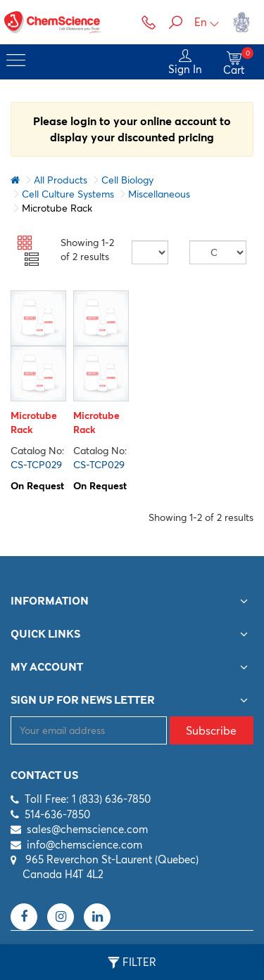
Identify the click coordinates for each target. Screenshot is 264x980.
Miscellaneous (159, 194)
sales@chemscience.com (87, 829)
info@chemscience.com (84, 845)
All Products (61, 180)
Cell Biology (127, 180)
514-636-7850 (57, 814)
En (207, 22)
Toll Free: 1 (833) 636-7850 (88, 799)
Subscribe (211, 730)
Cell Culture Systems (68, 194)
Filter (132, 962)
